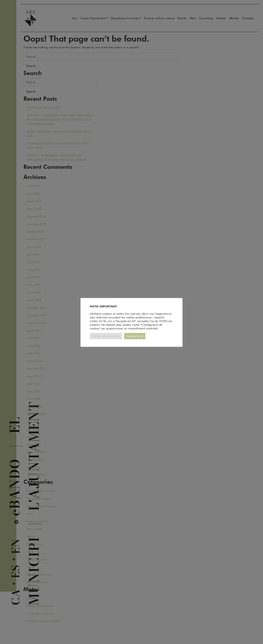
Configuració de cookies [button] (106, 336)
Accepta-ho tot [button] (135, 336)
